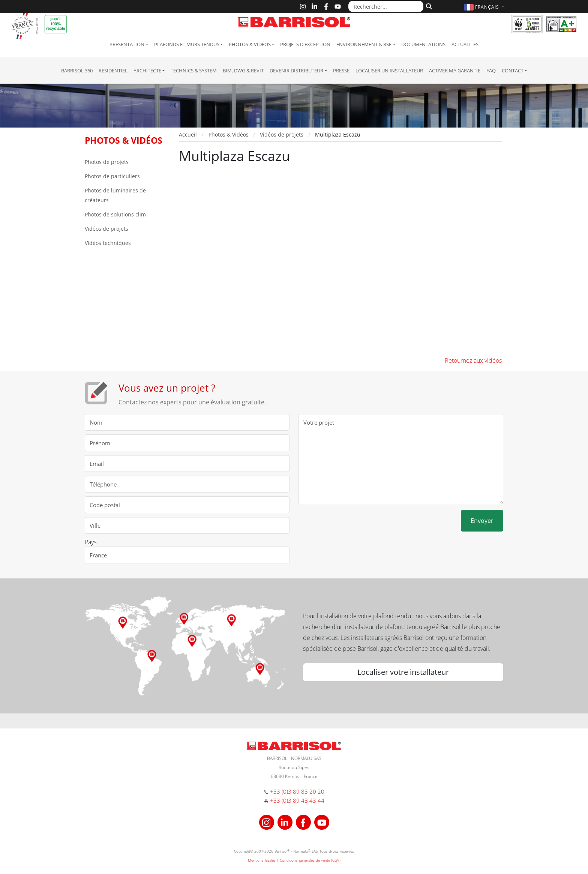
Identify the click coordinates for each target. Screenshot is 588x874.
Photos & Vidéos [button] (250, 44)
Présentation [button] (127, 44)
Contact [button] (513, 71)
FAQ (491, 71)
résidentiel (113, 71)
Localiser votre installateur (403, 672)
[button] (485, 7)
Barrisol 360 (77, 71)
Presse (341, 71)
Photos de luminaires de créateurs (115, 195)
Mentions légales (262, 860)
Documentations (423, 44)
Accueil (188, 134)
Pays (91, 542)
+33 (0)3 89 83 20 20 (297, 791)
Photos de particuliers (112, 176)
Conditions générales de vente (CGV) (310, 860)
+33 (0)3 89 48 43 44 (297, 800)
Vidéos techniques (108, 243)
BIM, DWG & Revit (243, 71)
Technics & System (194, 71)
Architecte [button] (147, 71)
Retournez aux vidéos (473, 360)
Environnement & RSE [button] (364, 44)
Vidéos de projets (106, 229)
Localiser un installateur (389, 71)
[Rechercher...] (386, 6)
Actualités (465, 44)
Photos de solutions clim (115, 214)
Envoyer (482, 521)
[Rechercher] (428, 6)
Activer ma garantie (455, 71)
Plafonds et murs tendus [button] (187, 44)
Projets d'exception (305, 44)
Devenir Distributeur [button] (296, 71)
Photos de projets (107, 162)
